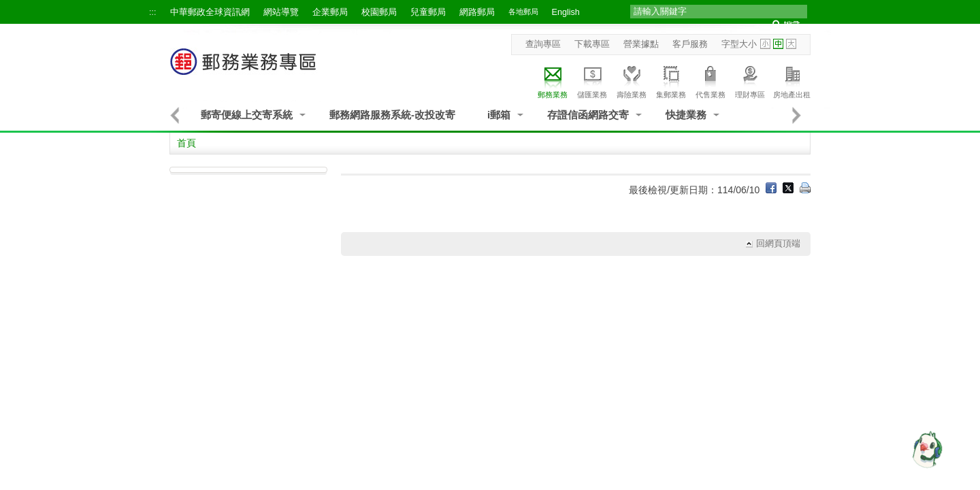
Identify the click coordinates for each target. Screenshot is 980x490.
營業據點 (641, 44)
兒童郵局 (428, 12)
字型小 (765, 44)
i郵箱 (499, 115)
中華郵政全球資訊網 (210, 12)
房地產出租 (792, 80)
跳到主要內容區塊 (7, 7)
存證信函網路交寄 (588, 115)
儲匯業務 (592, 80)
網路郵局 (477, 12)
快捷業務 (686, 115)
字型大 (791, 44)
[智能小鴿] (926, 449)
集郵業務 (671, 80)
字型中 (778, 44)
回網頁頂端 (778, 244)
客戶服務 (690, 44)
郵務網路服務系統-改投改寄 (392, 115)
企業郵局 (330, 12)
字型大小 (739, 44)
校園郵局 (379, 12)
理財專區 (750, 80)
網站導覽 (281, 12)
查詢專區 (543, 44)
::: (153, 12)
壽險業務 (632, 80)
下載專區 (592, 44)
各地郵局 (523, 12)
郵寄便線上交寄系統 (247, 115)
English (566, 12)
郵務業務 (553, 80)
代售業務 (710, 80)
